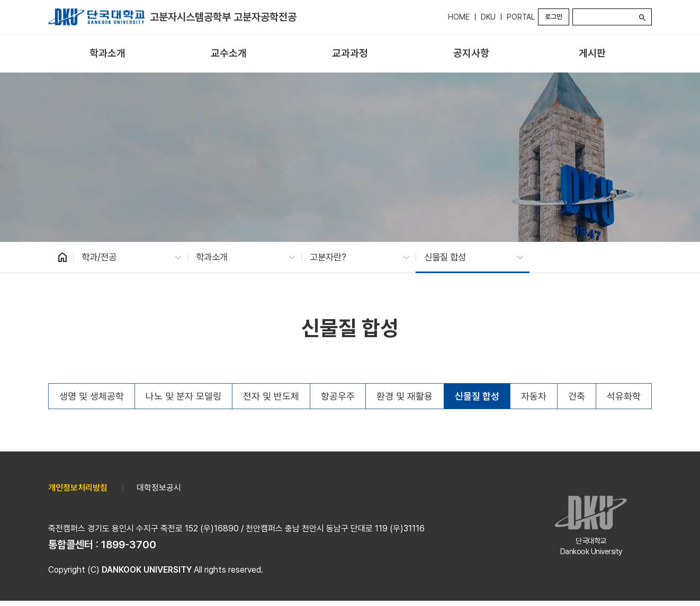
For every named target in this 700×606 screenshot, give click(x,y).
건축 (577, 396)
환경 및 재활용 (405, 396)
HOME (459, 17)
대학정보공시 (159, 488)
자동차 (534, 396)
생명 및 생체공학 (92, 396)
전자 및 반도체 (271, 396)
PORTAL (521, 17)
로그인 (554, 17)
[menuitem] (108, 54)
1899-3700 (129, 545)
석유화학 (624, 396)
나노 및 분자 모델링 (183, 396)
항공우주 (338, 396)
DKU (488, 17)
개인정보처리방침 (78, 488)
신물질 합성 (477, 396)
